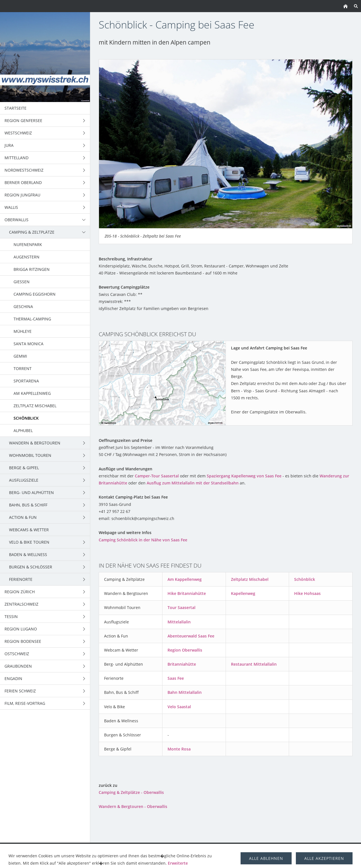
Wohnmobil (150, 849)
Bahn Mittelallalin (185, 692)
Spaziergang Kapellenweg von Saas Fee (244, 476)
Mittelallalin (179, 622)
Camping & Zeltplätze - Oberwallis (131, 792)
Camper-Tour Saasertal (157, 476)
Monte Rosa (179, 749)
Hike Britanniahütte (187, 593)
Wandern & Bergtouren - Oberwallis (133, 806)
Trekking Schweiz (222, 849)
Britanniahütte (182, 664)
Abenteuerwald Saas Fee (191, 636)
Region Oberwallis (185, 650)
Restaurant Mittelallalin (254, 664)
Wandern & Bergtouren (106, 849)
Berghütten (294, 849)
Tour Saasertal (181, 607)
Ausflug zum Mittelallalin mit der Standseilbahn (193, 483)
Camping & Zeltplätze (52, 849)
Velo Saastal (179, 707)
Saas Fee (176, 678)
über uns (322, 849)
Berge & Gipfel (183, 849)
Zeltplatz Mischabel (250, 579)
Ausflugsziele (261, 849)
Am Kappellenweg (185, 579)
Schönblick (305, 579)
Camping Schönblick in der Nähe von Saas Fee (143, 540)
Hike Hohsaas (307, 593)
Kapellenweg (243, 593)
